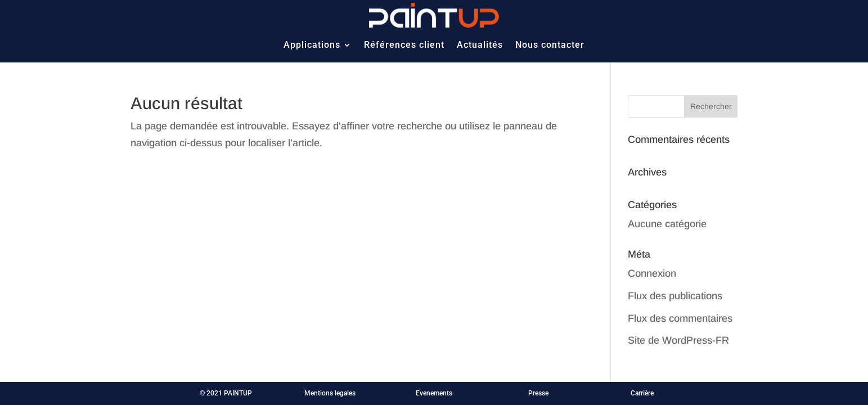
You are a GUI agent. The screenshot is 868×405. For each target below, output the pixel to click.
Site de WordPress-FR (678, 340)
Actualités (480, 45)
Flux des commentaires (680, 318)
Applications (312, 45)
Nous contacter (550, 45)
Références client (404, 45)
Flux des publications (675, 296)
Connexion (652, 273)
